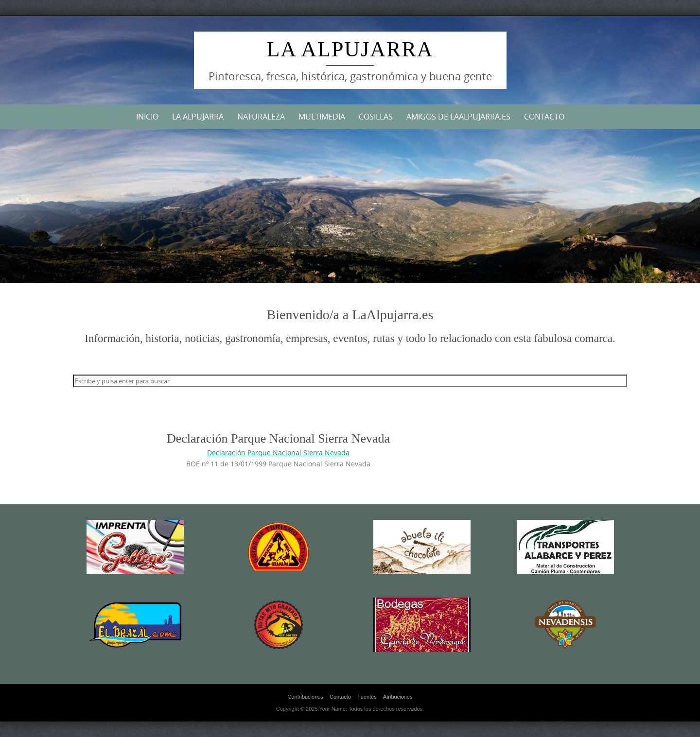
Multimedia (322, 117)
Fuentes (367, 697)
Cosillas (376, 117)
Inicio (147, 117)
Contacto (544, 117)
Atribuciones (398, 697)
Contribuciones (306, 697)
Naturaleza (261, 117)
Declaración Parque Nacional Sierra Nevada (278, 453)
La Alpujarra (350, 49)
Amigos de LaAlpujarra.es (458, 117)
